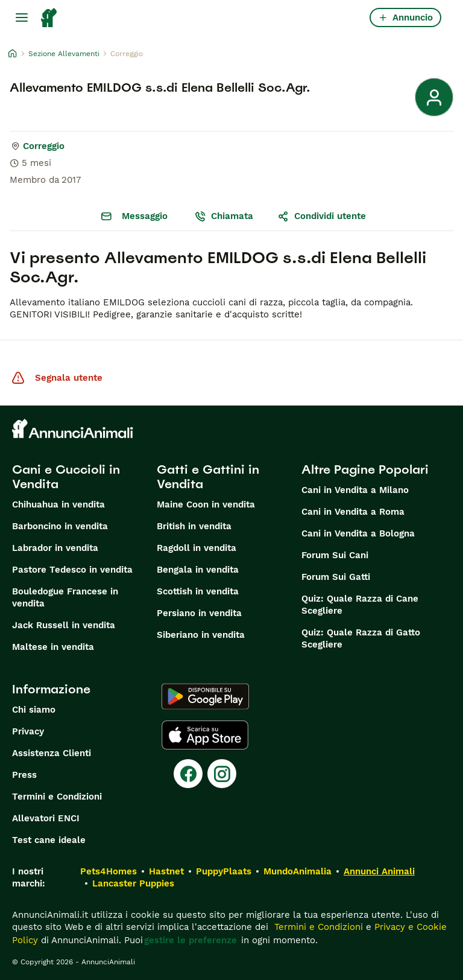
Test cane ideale (49, 840)
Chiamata (224, 216)
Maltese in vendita (53, 647)
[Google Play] (205, 696)
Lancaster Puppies (133, 883)
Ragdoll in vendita (197, 548)
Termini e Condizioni (57, 797)
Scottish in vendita (198, 591)
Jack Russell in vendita (64, 625)
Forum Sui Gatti (336, 577)
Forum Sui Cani (335, 555)
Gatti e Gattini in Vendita (208, 477)
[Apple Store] (205, 735)
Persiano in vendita (199, 613)
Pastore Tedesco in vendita (72, 570)
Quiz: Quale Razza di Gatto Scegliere (361, 638)
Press (24, 775)
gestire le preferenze (191, 940)
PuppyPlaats (224, 871)
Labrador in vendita (55, 548)
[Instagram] (222, 774)
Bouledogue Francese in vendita (65, 597)
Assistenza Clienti (52, 753)
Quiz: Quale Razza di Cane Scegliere (360, 605)
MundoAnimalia (298, 871)
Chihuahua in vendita (58, 504)
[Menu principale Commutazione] (22, 17)
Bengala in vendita (198, 570)
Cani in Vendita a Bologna (358, 533)
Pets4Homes (109, 871)
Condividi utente (322, 216)
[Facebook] (188, 774)
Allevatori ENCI (46, 818)
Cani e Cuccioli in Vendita (66, 477)
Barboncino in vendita (60, 526)
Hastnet (166, 871)
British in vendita (194, 526)
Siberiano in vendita (201, 635)
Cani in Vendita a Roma (353, 512)
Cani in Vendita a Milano (355, 490)
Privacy (28, 731)
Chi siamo (34, 710)
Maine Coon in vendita (206, 504)
